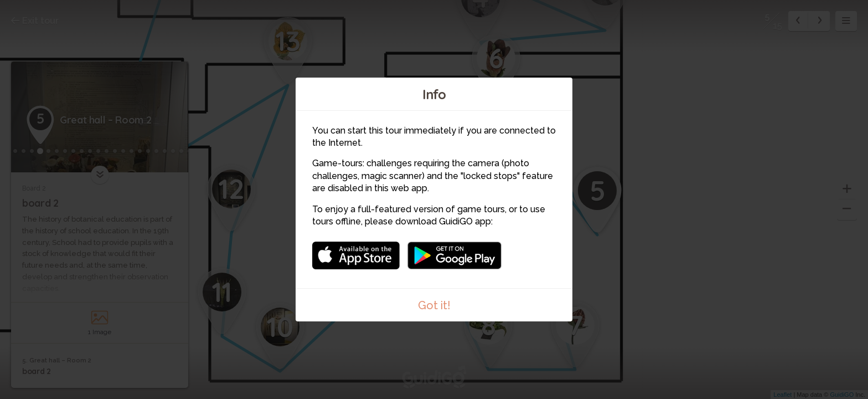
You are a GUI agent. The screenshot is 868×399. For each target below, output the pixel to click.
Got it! (434, 305)
